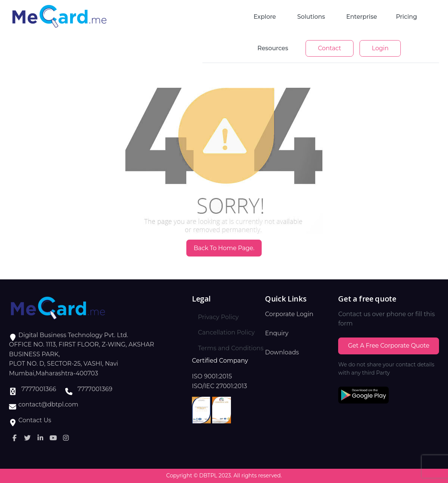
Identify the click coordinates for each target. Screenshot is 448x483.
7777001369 (95, 389)
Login (380, 48)
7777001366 (39, 389)
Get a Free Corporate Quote (389, 346)
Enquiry (277, 333)
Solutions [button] (311, 17)
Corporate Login (289, 314)
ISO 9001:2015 (212, 376)
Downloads (282, 352)
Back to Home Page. (224, 248)
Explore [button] (265, 17)
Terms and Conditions (231, 348)
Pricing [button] (406, 17)
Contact (330, 48)
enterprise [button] (362, 17)
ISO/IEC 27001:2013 (220, 386)
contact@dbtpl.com (48, 404)
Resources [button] (273, 48)
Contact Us (35, 420)
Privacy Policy (218, 317)
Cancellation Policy (226, 332)
